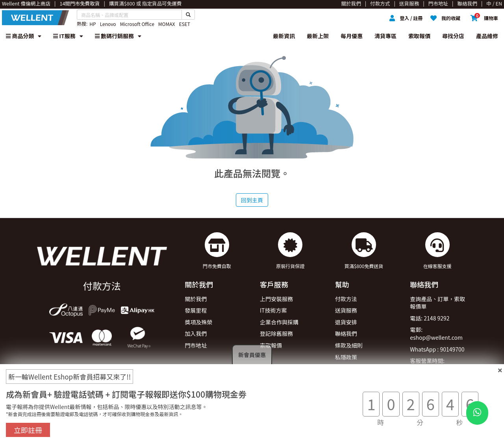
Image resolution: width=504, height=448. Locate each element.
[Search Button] (188, 15)
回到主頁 (252, 200)
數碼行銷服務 (118, 36)
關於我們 (196, 299)
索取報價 (419, 36)
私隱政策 (346, 357)
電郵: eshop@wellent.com (436, 333)
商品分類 (24, 36)
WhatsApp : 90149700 (437, 349)
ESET (184, 24)
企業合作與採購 (279, 322)
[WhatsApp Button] (477, 413)
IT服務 (68, 36)
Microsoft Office (137, 24)
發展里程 (196, 310)
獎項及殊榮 (198, 322)
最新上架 (318, 36)
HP (93, 24)
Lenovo (108, 24)
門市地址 (196, 345)
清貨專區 (385, 36)
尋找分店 (453, 36)
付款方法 (346, 299)
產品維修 (487, 36)
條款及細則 (349, 345)
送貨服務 (346, 310)
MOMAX (167, 24)
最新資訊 (284, 36)
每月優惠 (352, 36)
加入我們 (196, 333)
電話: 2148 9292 (430, 318)
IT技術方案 (273, 310)
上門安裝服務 (276, 299)
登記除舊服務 (276, 333)
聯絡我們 (346, 333)
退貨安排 (346, 322)
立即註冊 (28, 430)
